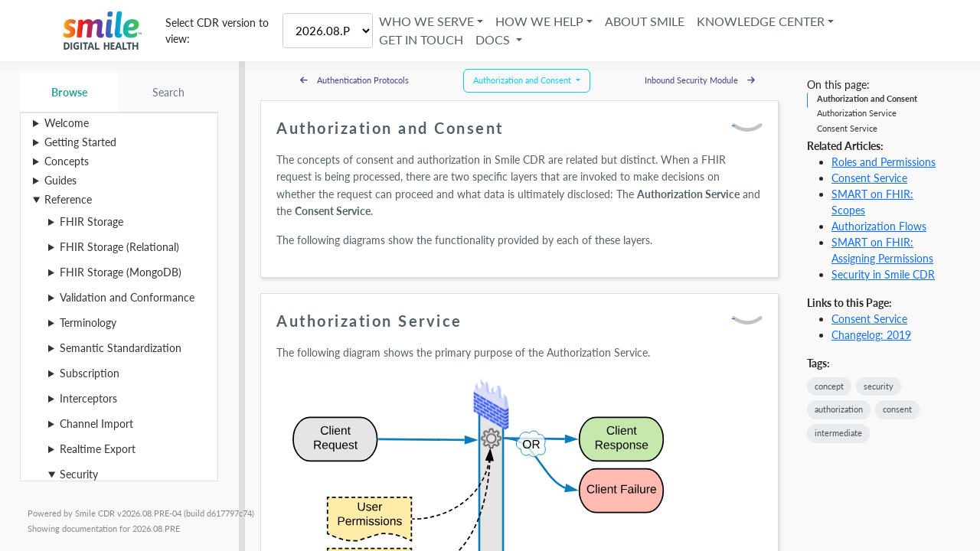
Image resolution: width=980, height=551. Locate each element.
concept (829, 386)
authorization (839, 409)
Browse (69, 92)
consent (897, 409)
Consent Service (847, 128)
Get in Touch (421, 39)
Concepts (67, 161)
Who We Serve (426, 21)
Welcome (67, 123)
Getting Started (80, 142)
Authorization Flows (879, 226)
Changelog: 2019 (871, 335)
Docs (494, 39)
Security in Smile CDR (883, 274)
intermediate (838, 433)
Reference (68, 199)
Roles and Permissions (884, 162)
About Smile (645, 21)
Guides (60, 180)
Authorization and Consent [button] (523, 80)
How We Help (539, 21)
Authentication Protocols (354, 80)
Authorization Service (857, 113)
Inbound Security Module (700, 80)
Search (169, 92)
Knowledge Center (761, 21)
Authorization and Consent (867, 98)
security (879, 386)
